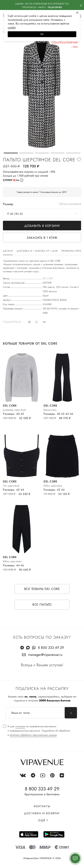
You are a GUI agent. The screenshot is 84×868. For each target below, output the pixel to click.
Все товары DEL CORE (42, 589)
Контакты (42, 806)
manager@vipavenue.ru (45, 655)
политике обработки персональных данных (33, 735)
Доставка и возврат (42, 813)
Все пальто (42, 605)
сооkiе (12, 27)
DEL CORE (48, 278)
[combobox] (42, 214)
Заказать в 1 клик (42, 238)
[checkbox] (37, 731)
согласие (20, 726)
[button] (11, 153)
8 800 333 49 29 (51, 648)
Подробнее (55, 7)
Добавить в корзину (42, 226)
